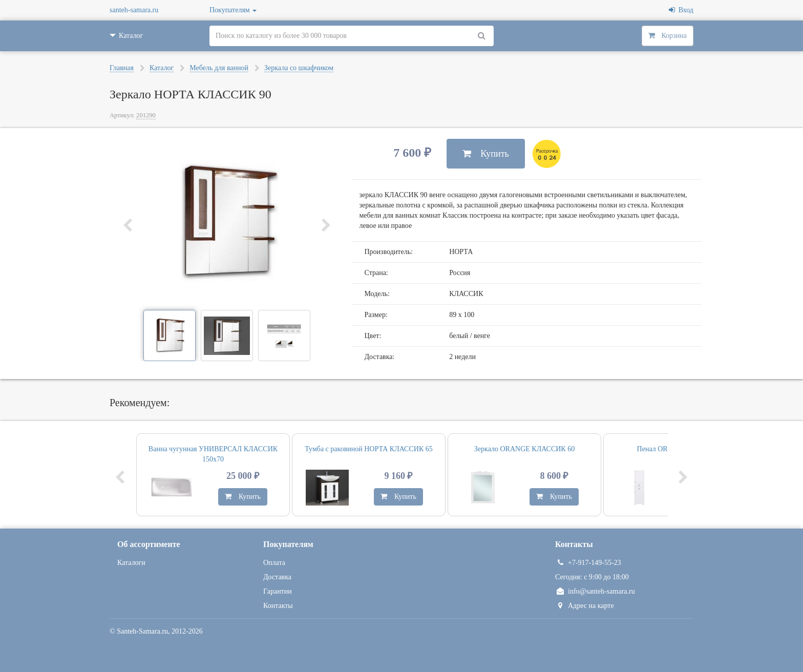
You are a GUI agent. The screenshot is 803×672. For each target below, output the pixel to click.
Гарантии (278, 591)
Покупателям (233, 10)
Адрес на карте (585, 606)
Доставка (277, 577)
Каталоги (131, 563)
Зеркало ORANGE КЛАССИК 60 (524, 449)
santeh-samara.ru (134, 10)
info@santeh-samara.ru (595, 591)
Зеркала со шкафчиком (299, 68)
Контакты (278, 606)
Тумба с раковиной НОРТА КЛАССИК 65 (368, 449)
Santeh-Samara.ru (142, 631)
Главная (122, 68)
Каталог (162, 68)
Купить (486, 154)
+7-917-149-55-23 (588, 563)
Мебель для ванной (219, 68)
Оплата (274, 563)
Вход (681, 10)
